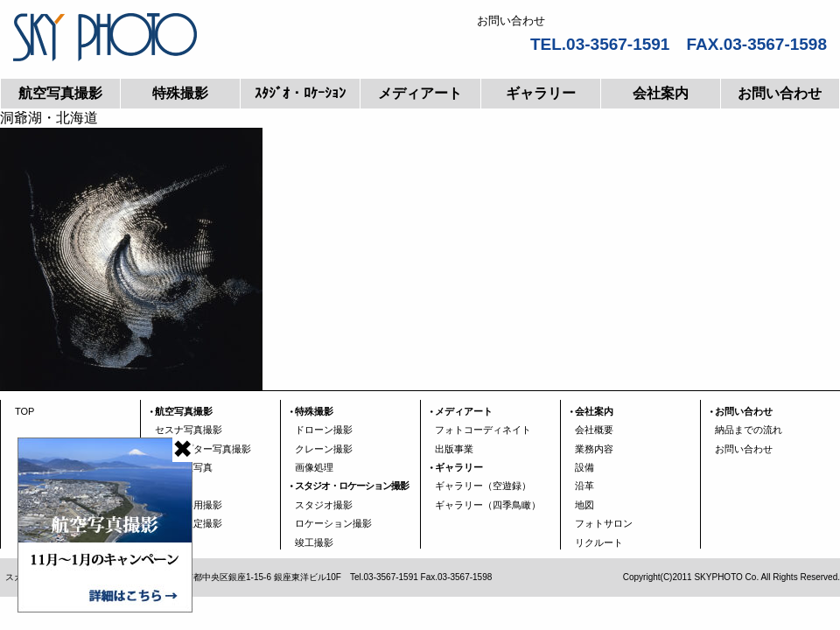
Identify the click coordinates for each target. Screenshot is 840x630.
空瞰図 (169, 486)
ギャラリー (541, 93)
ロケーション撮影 (333, 523)
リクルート (599, 542)
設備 (584, 467)
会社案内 (661, 93)
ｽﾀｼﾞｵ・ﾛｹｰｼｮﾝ (300, 93)
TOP (24, 411)
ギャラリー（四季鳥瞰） (488, 505)
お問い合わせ (780, 93)
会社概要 (594, 430)
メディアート (420, 93)
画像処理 (314, 467)
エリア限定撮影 (189, 523)
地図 (584, 505)
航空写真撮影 (60, 93)
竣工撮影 (314, 542)
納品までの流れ (749, 430)
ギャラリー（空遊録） (483, 486)
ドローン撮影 (324, 430)
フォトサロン (604, 523)
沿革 (584, 486)
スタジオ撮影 (324, 505)
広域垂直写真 (184, 467)
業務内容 (594, 449)
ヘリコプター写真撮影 (203, 449)
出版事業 (454, 449)
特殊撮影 (180, 93)
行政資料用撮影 (189, 505)
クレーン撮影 (324, 449)
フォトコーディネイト (483, 430)
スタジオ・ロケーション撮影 (352, 486)
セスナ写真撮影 (189, 430)
